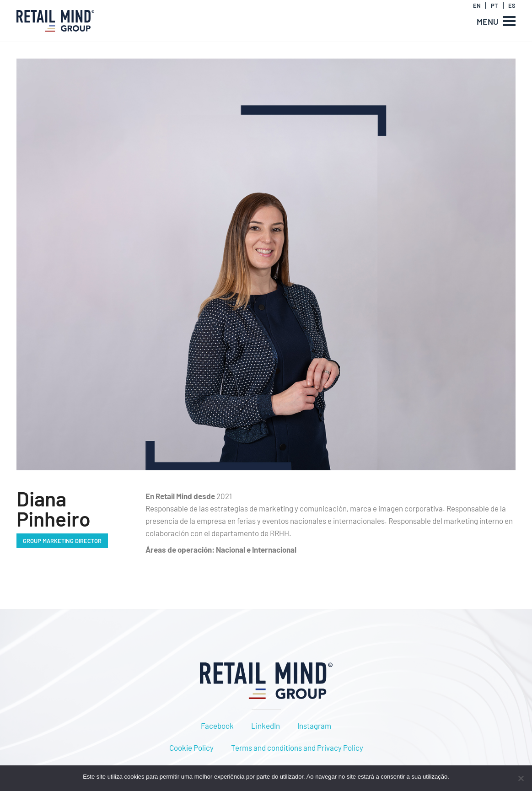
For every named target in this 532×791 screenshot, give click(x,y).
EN (477, 5)
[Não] (521, 778)
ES (512, 5)
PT (494, 5)
